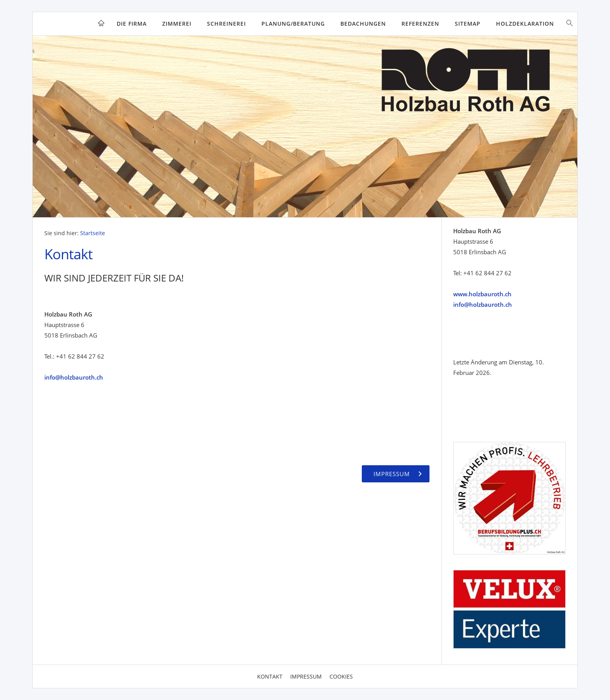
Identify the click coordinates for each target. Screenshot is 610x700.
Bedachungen (363, 24)
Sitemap (468, 24)
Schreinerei (226, 24)
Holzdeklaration (525, 24)
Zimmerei (177, 24)
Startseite (93, 233)
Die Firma (132, 24)
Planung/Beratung (293, 24)
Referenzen (420, 24)
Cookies (341, 676)
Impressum (306, 676)
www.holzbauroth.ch (482, 294)
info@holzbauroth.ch (74, 377)
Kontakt (270, 676)
